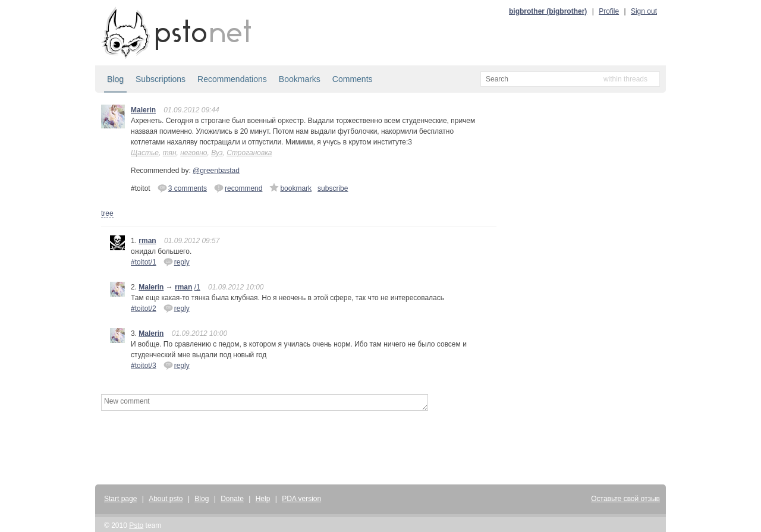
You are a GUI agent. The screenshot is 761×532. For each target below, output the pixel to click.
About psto (166, 499)
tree (107, 213)
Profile (609, 11)
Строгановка (249, 153)
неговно (194, 153)
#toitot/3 (144, 366)
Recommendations (232, 79)
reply (177, 262)
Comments (353, 79)
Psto (136, 525)
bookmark (290, 188)
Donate (232, 499)
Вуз (217, 153)
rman (147, 241)
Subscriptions (161, 79)
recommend (238, 188)
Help (263, 499)
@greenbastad (216, 171)
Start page (120, 499)
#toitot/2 (144, 309)
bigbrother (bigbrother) (548, 11)
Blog (115, 79)
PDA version (301, 499)
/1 (197, 287)
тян (170, 153)
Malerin (143, 110)
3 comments (182, 188)
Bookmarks (300, 79)
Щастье (145, 153)
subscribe (333, 188)
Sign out (644, 11)
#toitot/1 (144, 262)
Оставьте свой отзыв (625, 499)
